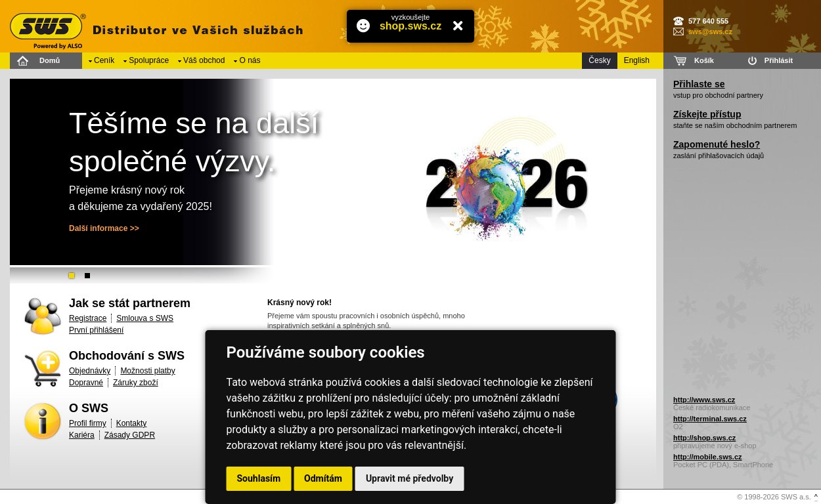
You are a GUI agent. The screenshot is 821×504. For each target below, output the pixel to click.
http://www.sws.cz (704, 400)
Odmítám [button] (323, 478)
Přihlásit (779, 60)
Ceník (104, 60)
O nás (250, 60)
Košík (704, 60)
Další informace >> (104, 228)
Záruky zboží (136, 383)
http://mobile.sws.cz (708, 457)
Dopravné (86, 383)
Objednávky (90, 371)
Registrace (88, 318)
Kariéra (82, 435)
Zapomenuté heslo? (717, 144)
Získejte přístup (707, 114)
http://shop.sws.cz (704, 438)
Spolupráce (149, 60)
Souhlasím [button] (259, 478)
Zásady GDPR (130, 435)
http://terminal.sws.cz (710, 419)
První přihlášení (96, 330)
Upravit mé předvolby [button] (410, 478)
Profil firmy (88, 423)
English (637, 60)
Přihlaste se (699, 84)
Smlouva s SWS (145, 318)
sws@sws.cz (710, 31)
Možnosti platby (147, 371)
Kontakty (132, 423)
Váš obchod (204, 60)
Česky (599, 60)
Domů (50, 60)
